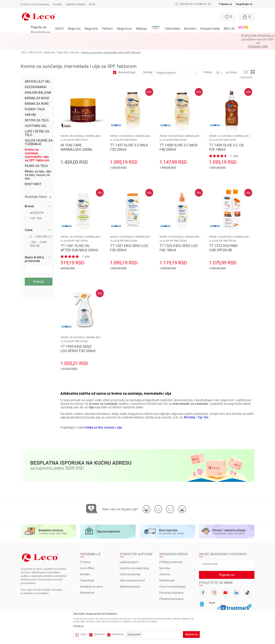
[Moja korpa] (246, 17)
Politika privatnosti (171, 551)
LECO (24, 42)
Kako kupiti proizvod (132, 570)
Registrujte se (244, 4)
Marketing (118, 634)
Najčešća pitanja (130, 576)
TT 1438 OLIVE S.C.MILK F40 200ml (179, 137)
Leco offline (87, 557)
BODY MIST (33, 173)
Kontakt (85, 564)
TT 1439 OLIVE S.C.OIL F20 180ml (227, 137)
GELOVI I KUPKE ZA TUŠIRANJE (39, 132)
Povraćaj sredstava (171, 582)
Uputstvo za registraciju (135, 557)
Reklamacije (167, 570)
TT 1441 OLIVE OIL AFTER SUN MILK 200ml (79, 237)
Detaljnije (78, 626)
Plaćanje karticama (171, 588)
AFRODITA (37, 202)
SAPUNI (30, 104)
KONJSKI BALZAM (38, 82)
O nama (85, 551)
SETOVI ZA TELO (37, 110)
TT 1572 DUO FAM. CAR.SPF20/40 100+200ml (224, 239)
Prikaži (208, 62)
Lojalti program (129, 551)
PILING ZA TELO (36, 155)
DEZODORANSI (36, 76)
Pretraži (39, 271)
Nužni (84, 634)
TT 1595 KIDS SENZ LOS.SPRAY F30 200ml (78, 338)
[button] (134, 17)
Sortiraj (148, 62)
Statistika (100, 634)
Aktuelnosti (87, 582)
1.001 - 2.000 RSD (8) (38, 233)
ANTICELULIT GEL (38, 71)
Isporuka (165, 557)
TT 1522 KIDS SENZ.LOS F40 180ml (179, 237)
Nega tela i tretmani (68, 42)
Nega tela (50, 42)
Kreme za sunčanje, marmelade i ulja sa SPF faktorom (37, 144)
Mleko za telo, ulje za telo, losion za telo (38, 164)
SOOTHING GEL (36, 115)
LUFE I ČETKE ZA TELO (37, 123)
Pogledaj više (173, 36)
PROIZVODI (36, 42)
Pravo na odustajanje (173, 576)
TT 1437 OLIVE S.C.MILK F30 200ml (129, 137)
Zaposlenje (87, 570)
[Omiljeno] (227, 17)
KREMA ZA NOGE (37, 88)
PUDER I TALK (35, 99)
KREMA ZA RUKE (37, 93)
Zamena (165, 564)
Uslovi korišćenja (130, 564)
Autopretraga (127, 62)
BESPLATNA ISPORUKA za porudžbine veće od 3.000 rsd (127, 36)
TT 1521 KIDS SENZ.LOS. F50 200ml (129, 237)
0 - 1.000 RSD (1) (41, 226)
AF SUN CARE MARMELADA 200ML (77, 137)
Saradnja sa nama (92, 576)
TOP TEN (36, 208)
